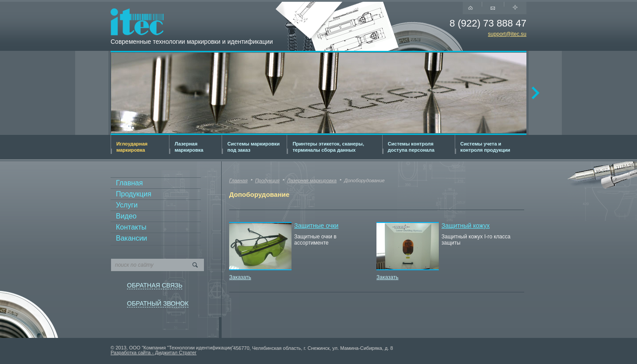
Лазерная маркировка (312, 180)
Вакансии (132, 238)
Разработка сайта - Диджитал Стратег (153, 353)
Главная (129, 183)
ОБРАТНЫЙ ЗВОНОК (158, 303)
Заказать (240, 277)
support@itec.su (507, 34)
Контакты (131, 227)
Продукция (134, 194)
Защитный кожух (466, 226)
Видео (126, 216)
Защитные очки (316, 226)
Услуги (127, 205)
